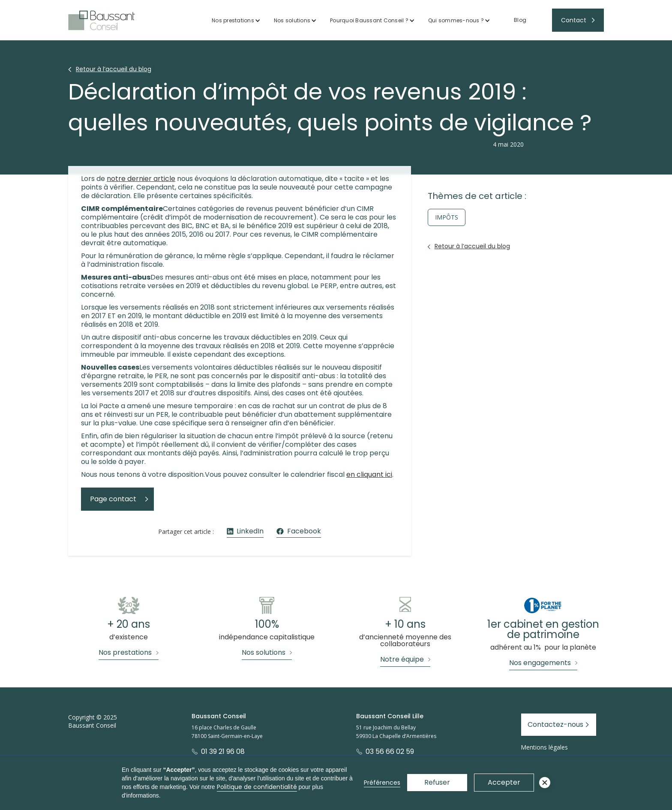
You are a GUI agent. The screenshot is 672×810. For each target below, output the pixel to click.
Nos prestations (233, 20)
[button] (236, 20)
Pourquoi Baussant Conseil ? (369, 20)
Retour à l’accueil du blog (114, 69)
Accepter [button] (504, 782)
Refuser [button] (437, 782)
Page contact (113, 499)
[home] (102, 20)
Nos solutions (292, 20)
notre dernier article (141, 179)
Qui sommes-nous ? (456, 20)
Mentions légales (544, 747)
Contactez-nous (555, 724)
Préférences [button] (382, 783)
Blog (520, 20)
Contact (574, 20)
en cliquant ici (369, 474)
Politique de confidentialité (257, 787)
